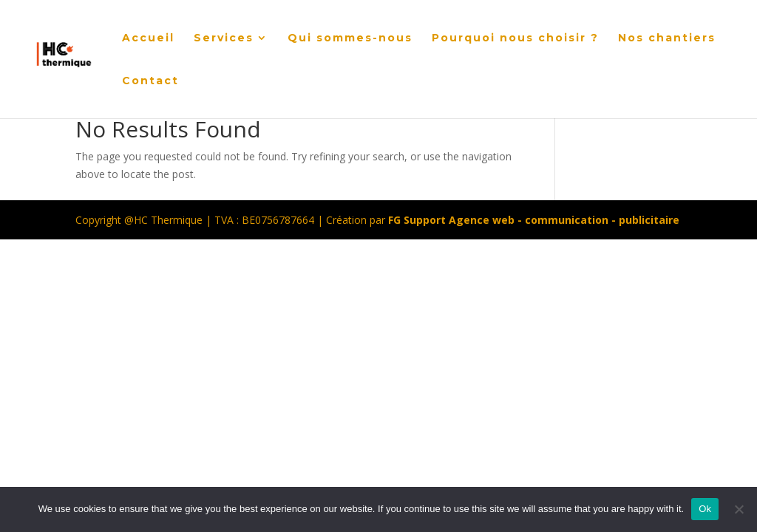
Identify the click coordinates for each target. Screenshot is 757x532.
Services (224, 38)
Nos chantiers (667, 38)
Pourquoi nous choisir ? (515, 38)
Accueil (148, 38)
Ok (705, 509)
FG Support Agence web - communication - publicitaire (534, 220)
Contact (150, 81)
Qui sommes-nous (350, 38)
